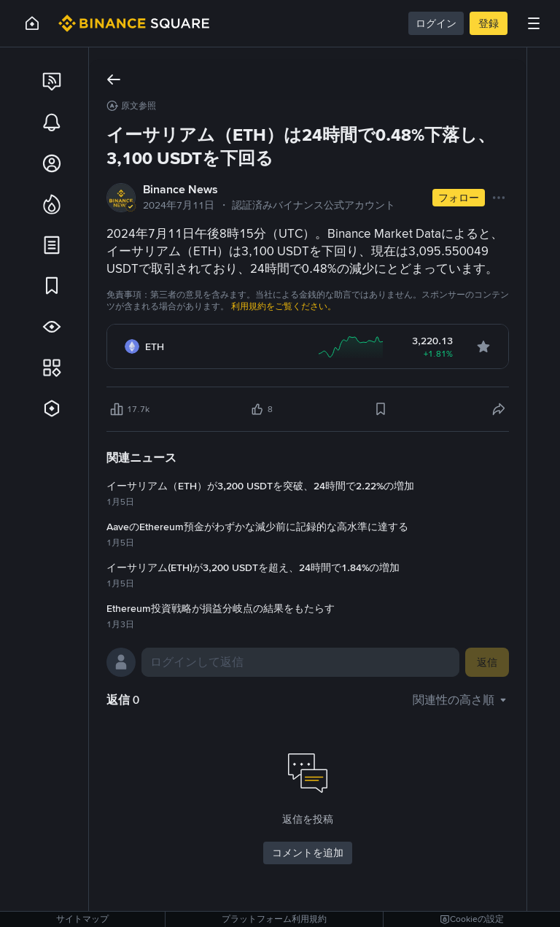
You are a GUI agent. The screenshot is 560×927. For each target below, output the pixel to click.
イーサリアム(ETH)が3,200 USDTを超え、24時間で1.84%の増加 (253, 567)
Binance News (180, 189)
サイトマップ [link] (82, 919)
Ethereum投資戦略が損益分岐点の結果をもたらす (221, 608)
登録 (489, 23)
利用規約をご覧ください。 (284, 306)
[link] (52, 82)
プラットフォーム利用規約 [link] (274, 919)
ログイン (436, 23)
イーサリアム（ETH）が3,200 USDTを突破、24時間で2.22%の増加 (260, 486)
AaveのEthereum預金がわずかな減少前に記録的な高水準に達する (257, 527)
